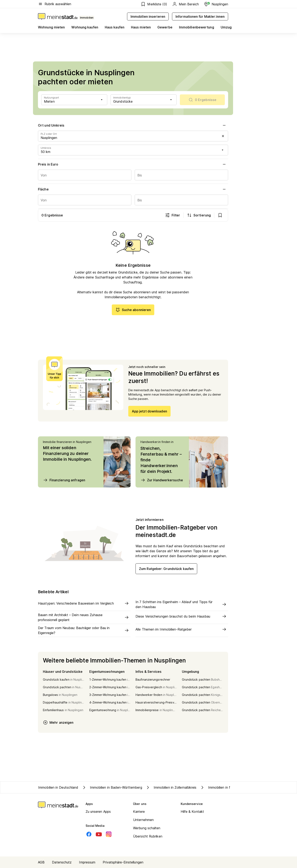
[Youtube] (99, 834)
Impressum (87, 862)
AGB (41, 862)
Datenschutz (62, 862)
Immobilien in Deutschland (58, 787)
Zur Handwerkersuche (162, 480)
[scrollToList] (202, 100)
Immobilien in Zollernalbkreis (171, 787)
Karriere (139, 812)
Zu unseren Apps (98, 812)
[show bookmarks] (220, 215)
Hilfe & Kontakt (192, 812)
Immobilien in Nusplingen (223, 787)
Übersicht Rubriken (148, 836)
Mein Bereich (185, 4)
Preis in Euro (133, 164)
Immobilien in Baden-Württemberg (112, 787)
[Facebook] (89, 834)
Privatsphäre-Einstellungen (123, 862)
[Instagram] (109, 834)
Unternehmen (143, 820)
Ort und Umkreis (133, 125)
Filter (173, 215)
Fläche (133, 189)
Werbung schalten (147, 828)
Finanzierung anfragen (64, 480)
